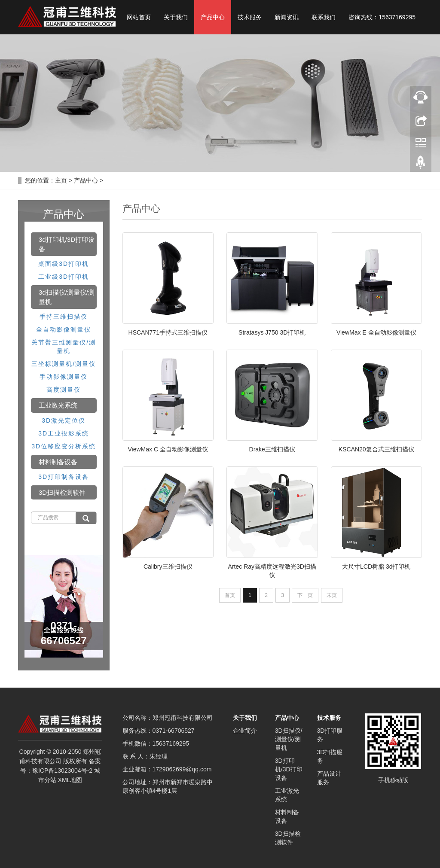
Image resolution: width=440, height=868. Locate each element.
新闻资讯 (287, 17)
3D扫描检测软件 (62, 492)
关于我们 (176, 17)
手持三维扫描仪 (64, 317)
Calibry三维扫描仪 (168, 566)
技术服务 (250, 17)
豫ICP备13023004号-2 (62, 771)
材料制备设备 (58, 462)
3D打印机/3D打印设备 (289, 769)
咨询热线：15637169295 (382, 17)
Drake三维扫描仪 (272, 449)
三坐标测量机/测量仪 (64, 364)
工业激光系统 (58, 405)
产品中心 (213, 17)
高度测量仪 (64, 390)
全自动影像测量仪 (64, 329)
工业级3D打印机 (64, 277)
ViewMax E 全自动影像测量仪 (376, 332)
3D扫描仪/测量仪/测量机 (289, 739)
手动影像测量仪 (64, 377)
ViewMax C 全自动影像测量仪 (168, 449)
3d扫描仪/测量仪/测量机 (67, 297)
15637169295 (171, 743)
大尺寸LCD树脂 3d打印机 (376, 566)
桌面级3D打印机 (64, 264)
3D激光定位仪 (64, 420)
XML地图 (70, 780)
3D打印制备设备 (64, 477)
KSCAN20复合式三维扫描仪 (376, 449)
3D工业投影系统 (64, 433)
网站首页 (139, 17)
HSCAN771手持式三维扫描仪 (168, 332)
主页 (61, 180)
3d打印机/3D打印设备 (67, 244)
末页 (332, 595)
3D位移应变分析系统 (64, 446)
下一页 (305, 595)
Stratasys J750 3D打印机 (272, 332)
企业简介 (245, 731)
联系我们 (324, 17)
